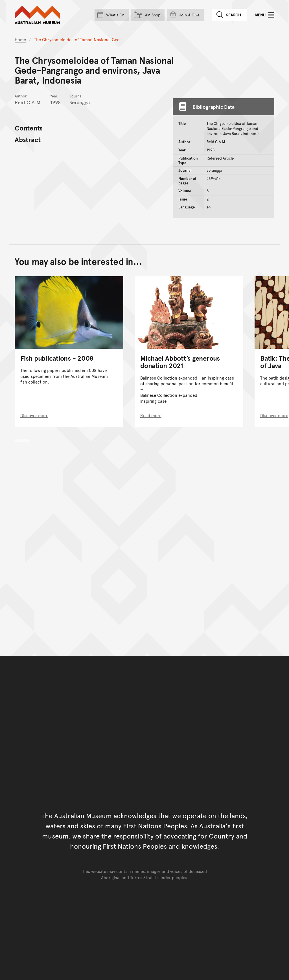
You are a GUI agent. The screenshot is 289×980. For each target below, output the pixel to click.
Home (20, 39)
